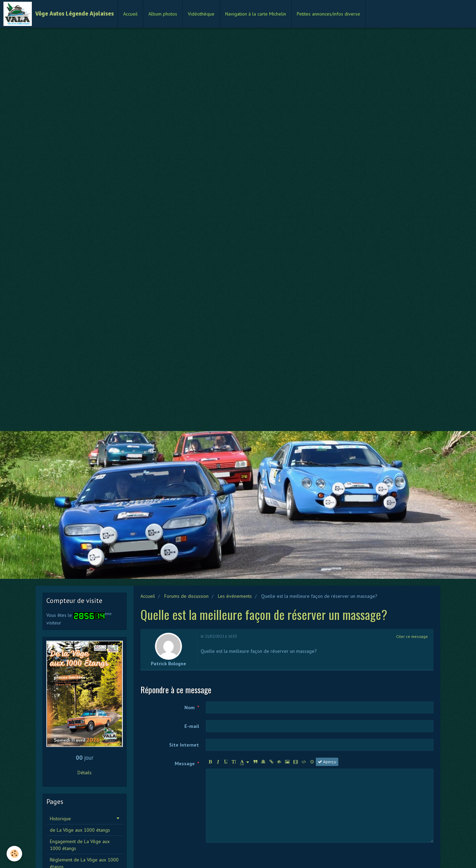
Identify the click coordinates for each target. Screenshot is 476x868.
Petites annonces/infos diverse (328, 14)
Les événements (235, 596)
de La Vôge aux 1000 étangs (80, 830)
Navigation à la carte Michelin (256, 14)
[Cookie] (15, 854)
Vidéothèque (201, 14)
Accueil (130, 14)
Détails (85, 773)
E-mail (192, 726)
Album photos (163, 14)
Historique (60, 819)
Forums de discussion (186, 596)
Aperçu (327, 762)
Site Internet (184, 745)
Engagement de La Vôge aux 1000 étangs (80, 845)
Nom (190, 707)
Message (185, 764)
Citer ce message (412, 636)
